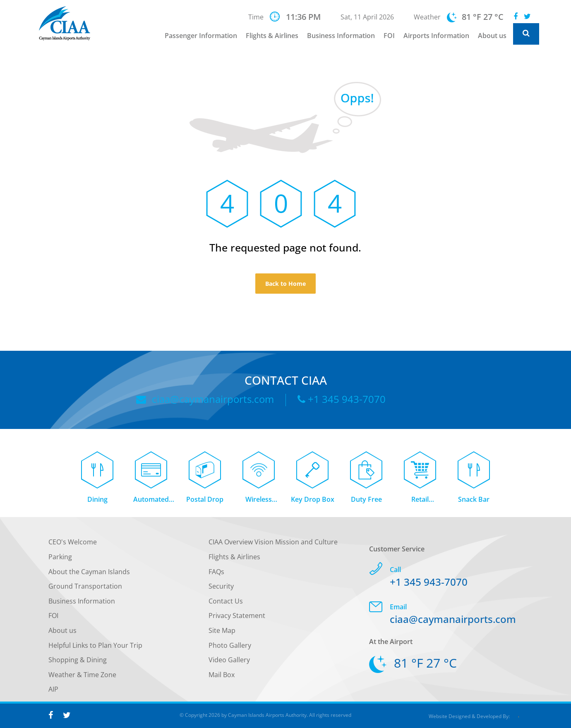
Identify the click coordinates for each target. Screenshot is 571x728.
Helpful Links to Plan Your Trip (95, 647)
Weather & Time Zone (82, 677)
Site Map (222, 633)
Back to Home (285, 284)
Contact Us (226, 603)
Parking (60, 559)
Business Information (341, 36)
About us (492, 36)
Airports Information (436, 36)
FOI (389, 36)
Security (221, 589)
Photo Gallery (230, 647)
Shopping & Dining (78, 662)
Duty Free (366, 501)
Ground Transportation (85, 589)
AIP (53, 692)
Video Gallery (229, 662)
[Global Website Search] (526, 34)
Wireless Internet (259, 502)
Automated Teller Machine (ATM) (151, 502)
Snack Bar (474, 501)
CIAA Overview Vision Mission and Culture (273, 544)
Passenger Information (201, 36)
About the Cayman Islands (89, 574)
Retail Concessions (420, 502)
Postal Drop (205, 501)
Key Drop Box (313, 501)
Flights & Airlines (272, 36)
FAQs (216, 574)
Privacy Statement (237, 618)
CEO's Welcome (73, 544)
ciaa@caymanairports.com (205, 399)
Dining (97, 501)
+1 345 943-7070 (342, 399)
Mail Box (222, 677)
